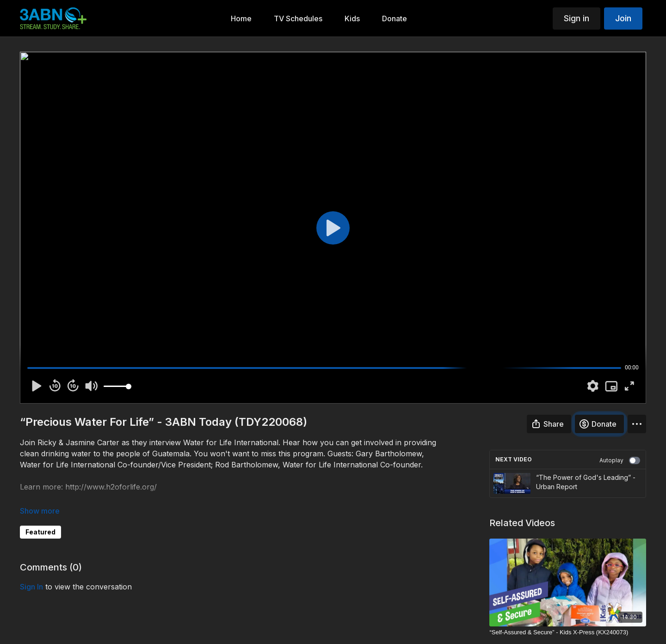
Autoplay (620, 460)
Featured (40, 532)
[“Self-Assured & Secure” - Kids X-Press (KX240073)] (567, 632)
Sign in (577, 18)
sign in (31, 587)
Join (623, 18)
